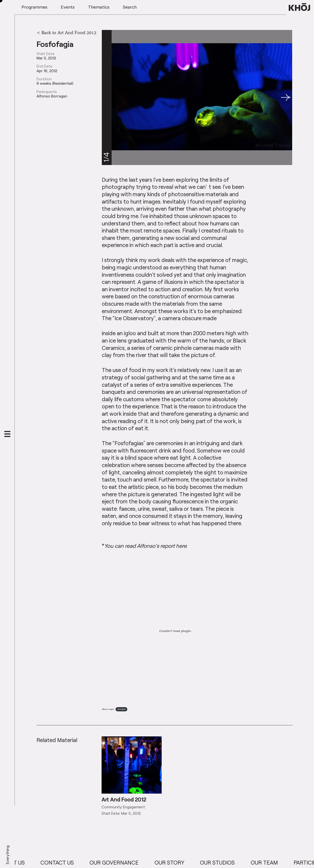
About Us (19, 862)
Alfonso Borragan (52, 96)
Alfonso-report (108, 709)
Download (121, 709)
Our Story (177, 862)
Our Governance (121, 862)
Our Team (271, 862)
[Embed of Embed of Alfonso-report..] (176, 631)
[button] (286, 97)
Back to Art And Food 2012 (69, 32)
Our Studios (224, 862)
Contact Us (64, 862)
